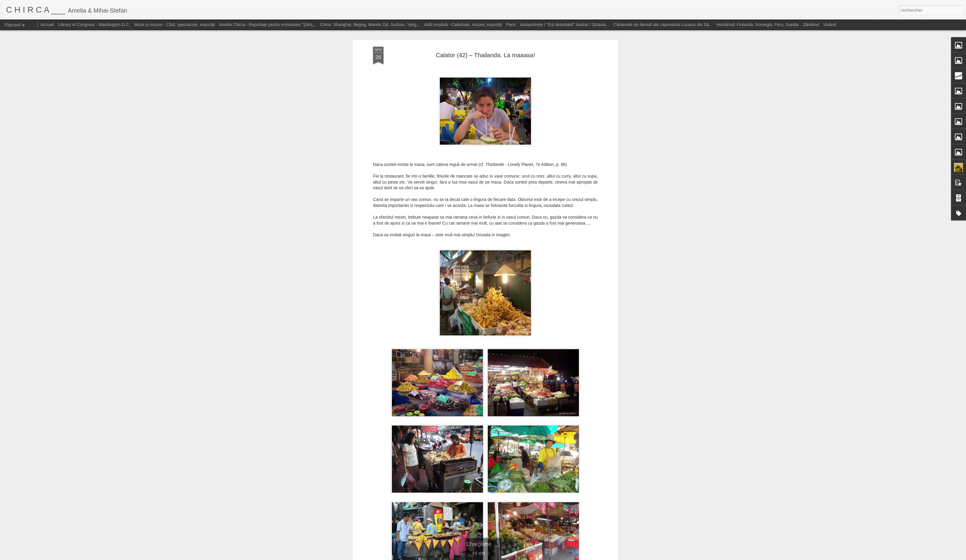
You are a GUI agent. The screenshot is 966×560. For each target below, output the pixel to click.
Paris (511, 25)
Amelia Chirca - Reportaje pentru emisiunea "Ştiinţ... (267, 25)
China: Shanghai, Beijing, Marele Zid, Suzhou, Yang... (370, 25)
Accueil (47, 25)
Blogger (526, 557)
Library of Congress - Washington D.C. (94, 25)
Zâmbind (811, 25)
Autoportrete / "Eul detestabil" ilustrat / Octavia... (565, 25)
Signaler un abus (545, 557)
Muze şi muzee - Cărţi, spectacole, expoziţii (175, 25)
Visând (830, 25)
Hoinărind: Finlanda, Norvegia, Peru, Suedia (757, 25)
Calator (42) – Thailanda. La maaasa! (486, 47)
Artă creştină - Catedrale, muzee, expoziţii (463, 25)
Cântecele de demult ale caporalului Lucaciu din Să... (663, 25)
